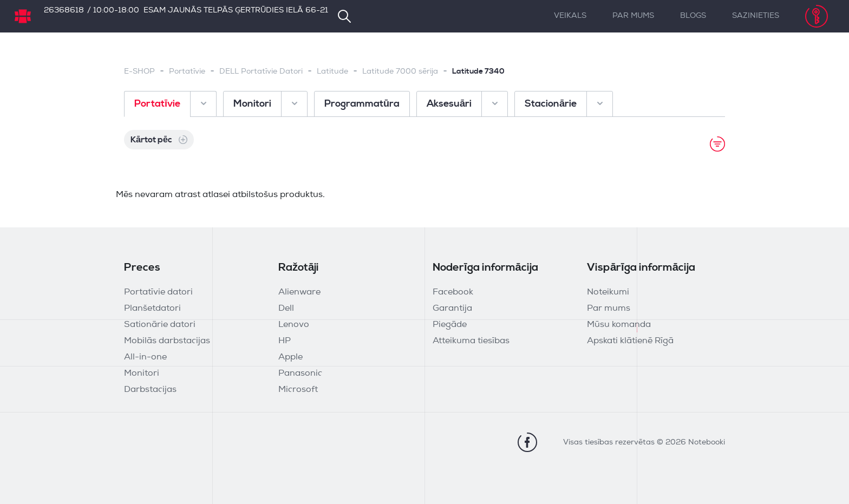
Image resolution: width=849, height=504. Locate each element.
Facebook (453, 292)
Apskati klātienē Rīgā (630, 341)
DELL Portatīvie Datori (261, 72)
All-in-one (145, 357)
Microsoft (298, 390)
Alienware (299, 292)
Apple (290, 357)
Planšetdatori (152, 309)
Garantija (452, 309)
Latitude (332, 72)
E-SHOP (139, 72)
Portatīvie (187, 72)
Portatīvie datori (158, 292)
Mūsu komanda (619, 325)
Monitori (142, 374)
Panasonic (300, 374)
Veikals (570, 16)
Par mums (633, 16)
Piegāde (450, 325)
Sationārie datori (160, 325)
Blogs (693, 16)
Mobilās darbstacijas (167, 341)
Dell (286, 309)
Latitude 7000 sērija (400, 72)
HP (285, 341)
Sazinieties (756, 16)
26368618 (64, 11)
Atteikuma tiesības (471, 341)
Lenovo (294, 325)
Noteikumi (608, 292)
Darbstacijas (150, 390)
